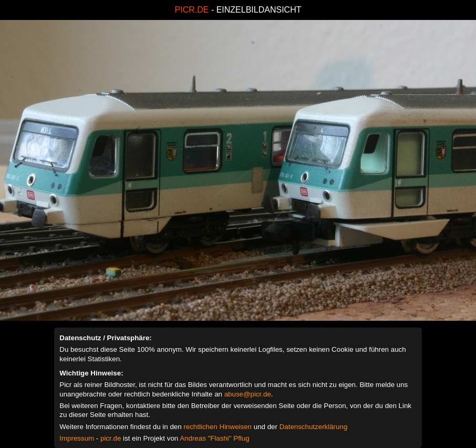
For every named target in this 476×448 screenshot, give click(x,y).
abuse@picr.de (248, 394)
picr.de (111, 438)
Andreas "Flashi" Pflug (214, 438)
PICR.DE (192, 10)
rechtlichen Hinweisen (218, 427)
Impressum (77, 438)
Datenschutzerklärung (314, 427)
